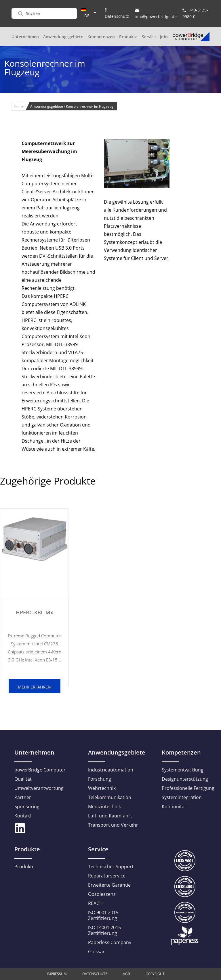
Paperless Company (110, 942)
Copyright (155, 974)
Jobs (164, 37)
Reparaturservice (107, 876)
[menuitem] (88, 12)
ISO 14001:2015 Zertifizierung (104, 930)
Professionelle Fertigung (188, 788)
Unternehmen (25, 37)
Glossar (96, 952)
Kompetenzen (101, 37)
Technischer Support (111, 867)
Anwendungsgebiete (63, 37)
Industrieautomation (111, 770)
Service (149, 37)
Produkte (128, 37)
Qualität (23, 779)
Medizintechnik (104, 807)
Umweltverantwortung (39, 788)
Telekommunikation (110, 797)
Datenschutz (95, 974)
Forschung (100, 779)
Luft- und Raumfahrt (110, 816)
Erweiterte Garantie (109, 885)
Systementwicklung (183, 770)
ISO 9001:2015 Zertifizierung (103, 915)
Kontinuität (174, 807)
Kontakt (23, 816)
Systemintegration (182, 797)
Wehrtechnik (102, 788)
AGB (126, 974)
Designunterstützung (185, 779)
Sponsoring (27, 807)
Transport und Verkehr (113, 825)
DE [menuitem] (87, 16)
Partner (23, 797)
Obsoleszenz (102, 894)
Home (19, 106)
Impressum (57, 974)
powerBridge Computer (40, 770)
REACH (95, 903)
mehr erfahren (34, 687)
